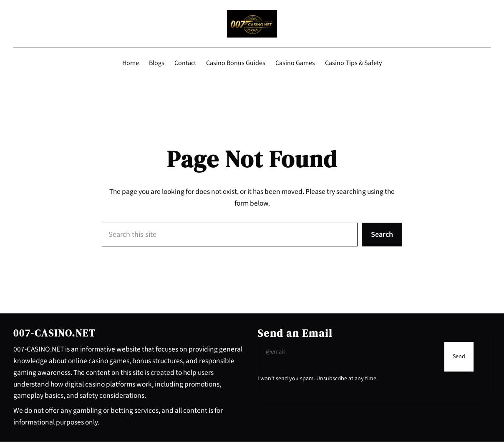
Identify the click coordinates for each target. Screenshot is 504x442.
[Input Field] (349, 352)
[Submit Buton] (459, 357)
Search (382, 234)
